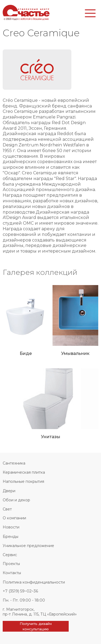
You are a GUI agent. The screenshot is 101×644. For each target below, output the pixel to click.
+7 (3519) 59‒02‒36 (20, 591)
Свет (7, 509)
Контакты (12, 573)
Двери (9, 491)
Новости (11, 527)
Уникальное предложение (28, 546)
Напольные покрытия (23, 481)
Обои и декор (16, 500)
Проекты (11, 564)
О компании (14, 518)
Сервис (10, 555)
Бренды (11, 537)
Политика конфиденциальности (34, 582)
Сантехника (14, 463)
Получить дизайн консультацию (36, 626)
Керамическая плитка (24, 472)
